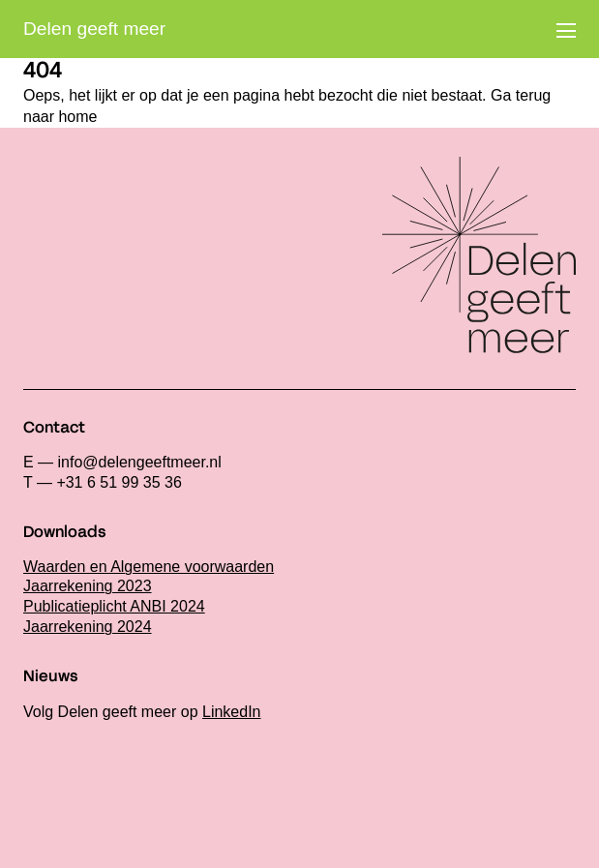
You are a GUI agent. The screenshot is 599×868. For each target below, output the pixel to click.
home (77, 117)
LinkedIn (232, 712)
